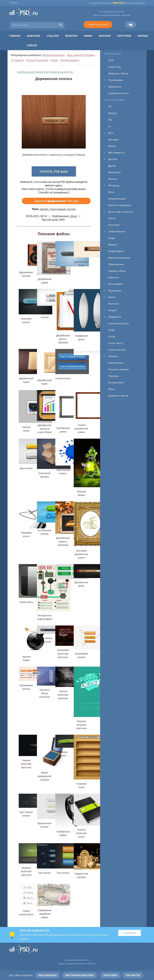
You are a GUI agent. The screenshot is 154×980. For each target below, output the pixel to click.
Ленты (112, 218)
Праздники (115, 87)
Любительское (117, 231)
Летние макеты (70, 60)
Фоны (112, 389)
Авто (111, 133)
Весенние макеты (53, 55)
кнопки (71, 209)
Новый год (114, 67)
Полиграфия (115, 80)
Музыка (113, 244)
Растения (113, 304)
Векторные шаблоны (80, 975)
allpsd (73, 216)
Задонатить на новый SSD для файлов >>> (56, 201)
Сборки (112, 310)
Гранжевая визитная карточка (63, 654)
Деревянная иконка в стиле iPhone (45, 429)
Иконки (113, 179)
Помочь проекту (98, 25)
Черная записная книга (81, 833)
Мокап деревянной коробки (45, 776)
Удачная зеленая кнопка (63, 587)
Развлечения (116, 363)
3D (110, 107)
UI (109, 126)
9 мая (54, 60)
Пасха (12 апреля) (37, 60)
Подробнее (130, 933)
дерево (44, 209)
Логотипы (124, 36)
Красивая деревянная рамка (81, 554)
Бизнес (112, 146)
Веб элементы (116, 153)
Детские (113, 159)
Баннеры (113, 139)
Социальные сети (118, 93)
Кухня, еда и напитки (121, 212)
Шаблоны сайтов (118, 73)
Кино (111, 192)
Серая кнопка (63, 271)
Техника (113, 356)
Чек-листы (133, 975)
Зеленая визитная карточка (26, 871)
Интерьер (114, 185)
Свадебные (115, 317)
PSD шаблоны (47, 975)
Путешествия (116, 382)
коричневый (58, 209)
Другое (112, 166)
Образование (116, 264)
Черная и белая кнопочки (45, 693)
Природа (113, 376)
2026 (111, 60)
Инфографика (116, 251)
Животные (114, 172)
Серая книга (26, 602)
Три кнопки (45, 873)
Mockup (113, 113)
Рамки (88, 36)
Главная (13, 3)
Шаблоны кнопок (62, 72)
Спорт (112, 330)
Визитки (71, 36)
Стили (112, 336)
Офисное (113, 277)
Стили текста (116, 343)
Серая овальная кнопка (45, 314)
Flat (110, 120)
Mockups (105, 36)
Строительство (117, 350)
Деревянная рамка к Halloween (63, 541)
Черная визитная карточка (63, 695)
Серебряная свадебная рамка (45, 914)
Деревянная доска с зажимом (63, 339)
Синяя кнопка (63, 378)
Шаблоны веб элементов (33, 72)
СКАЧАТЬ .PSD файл (54, 171)
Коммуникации (117, 198)
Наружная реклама (119, 258)
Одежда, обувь (117, 271)
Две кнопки (26, 468)
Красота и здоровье (120, 205)
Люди (111, 238)
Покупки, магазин (119, 369)
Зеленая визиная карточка (81, 725)
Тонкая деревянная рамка (81, 428)
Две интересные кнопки (45, 530)
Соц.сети (53, 36)
